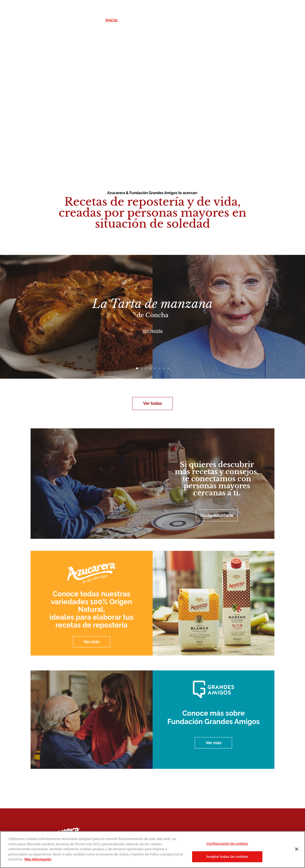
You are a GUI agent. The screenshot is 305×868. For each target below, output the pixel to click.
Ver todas (152, 403)
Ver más (92, 642)
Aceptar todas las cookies (227, 857)
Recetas (132, 21)
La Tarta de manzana (152, 304)
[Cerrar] (297, 849)
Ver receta (152, 331)
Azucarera (159, 21)
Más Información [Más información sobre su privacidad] (38, 859)
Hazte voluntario (217, 515)
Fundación (188, 21)
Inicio (112, 21)
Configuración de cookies (227, 844)
